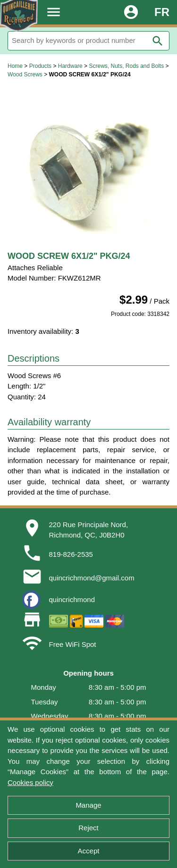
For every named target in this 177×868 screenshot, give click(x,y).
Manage (88, 805)
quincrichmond (72, 599)
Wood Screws (25, 74)
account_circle (131, 12)
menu (54, 12)
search (158, 41)
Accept (89, 851)
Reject (88, 828)
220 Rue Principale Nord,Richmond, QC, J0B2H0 (89, 530)
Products (40, 66)
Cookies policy (30, 782)
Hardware (70, 66)
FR (162, 12)
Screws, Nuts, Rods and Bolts (126, 66)
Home (15, 66)
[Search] (88, 41)
